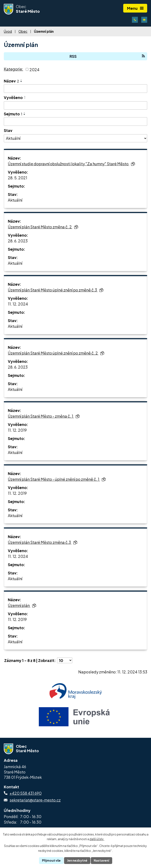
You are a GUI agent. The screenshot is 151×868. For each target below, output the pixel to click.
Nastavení (101, 860)
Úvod (8, 31)
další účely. (97, 839)
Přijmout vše (51, 860)
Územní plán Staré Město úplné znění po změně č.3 (56, 290)
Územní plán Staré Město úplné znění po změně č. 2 (56, 353)
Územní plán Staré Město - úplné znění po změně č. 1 (57, 479)
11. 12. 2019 (17, 430)
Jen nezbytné (77, 860)
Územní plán (22, 605)
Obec (23, 31)
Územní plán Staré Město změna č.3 (43, 542)
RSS (107, 56)
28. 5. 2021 (17, 178)
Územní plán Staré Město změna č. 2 (43, 227)
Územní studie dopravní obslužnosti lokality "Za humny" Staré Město (71, 164)
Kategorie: (13, 69)
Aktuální (15, 200)
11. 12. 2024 (18, 304)
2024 (34, 69)
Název (11, 81)
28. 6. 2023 (18, 241)
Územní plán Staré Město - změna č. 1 (44, 416)
